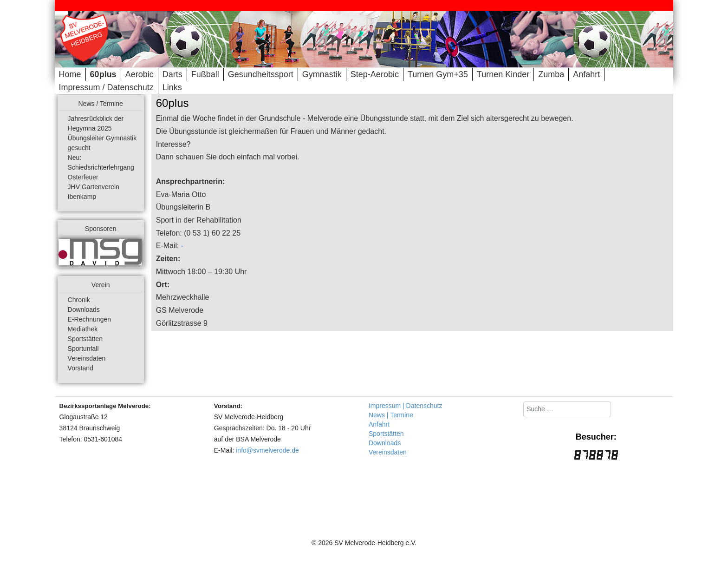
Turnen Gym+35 (438, 74)
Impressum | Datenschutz (405, 406)
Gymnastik (322, 74)
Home (70, 74)
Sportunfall (83, 349)
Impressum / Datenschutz (106, 87)
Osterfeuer (83, 177)
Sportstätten (85, 339)
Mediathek (83, 329)
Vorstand (81, 368)
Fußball (205, 74)
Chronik (79, 300)
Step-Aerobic (375, 74)
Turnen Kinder (503, 74)
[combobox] (567, 409)
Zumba (551, 74)
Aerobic (140, 74)
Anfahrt (586, 74)
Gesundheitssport (261, 74)
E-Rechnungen (89, 319)
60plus (103, 74)
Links (172, 87)
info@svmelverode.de (267, 450)
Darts (172, 74)
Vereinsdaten (87, 358)
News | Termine (391, 415)
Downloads (84, 309)
